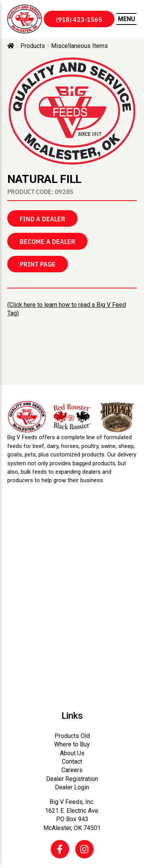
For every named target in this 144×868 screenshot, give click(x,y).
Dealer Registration (72, 779)
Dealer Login (72, 787)
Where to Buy (72, 744)
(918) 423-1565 (79, 19)
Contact (72, 762)
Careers (72, 770)
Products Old (72, 736)
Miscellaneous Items (79, 46)
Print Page (38, 264)
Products (33, 46)
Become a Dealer (47, 241)
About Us (72, 753)
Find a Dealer (42, 219)
